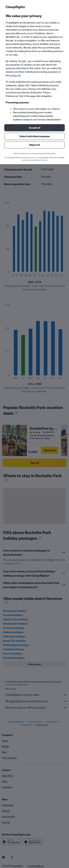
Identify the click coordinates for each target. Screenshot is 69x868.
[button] (34, 128)
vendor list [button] (15, 75)
